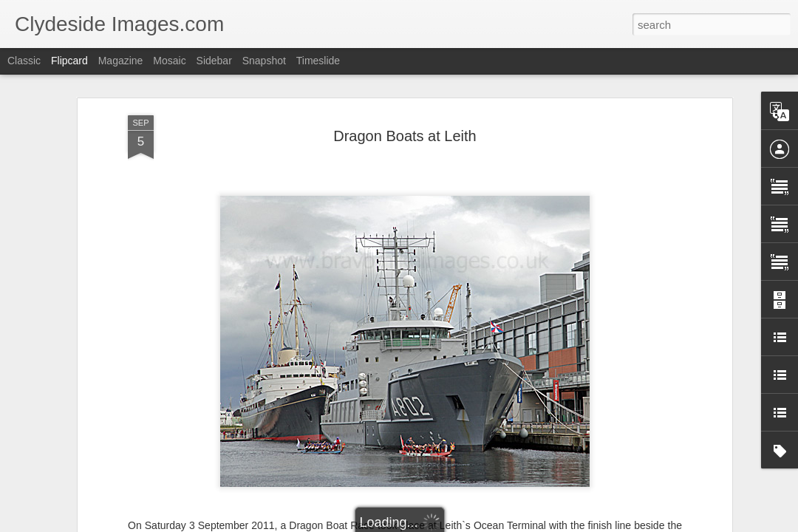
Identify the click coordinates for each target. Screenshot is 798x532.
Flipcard (69, 61)
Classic (24, 61)
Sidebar (214, 61)
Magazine (121, 61)
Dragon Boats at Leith (405, 136)
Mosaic (169, 61)
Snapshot (264, 61)
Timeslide (318, 61)
